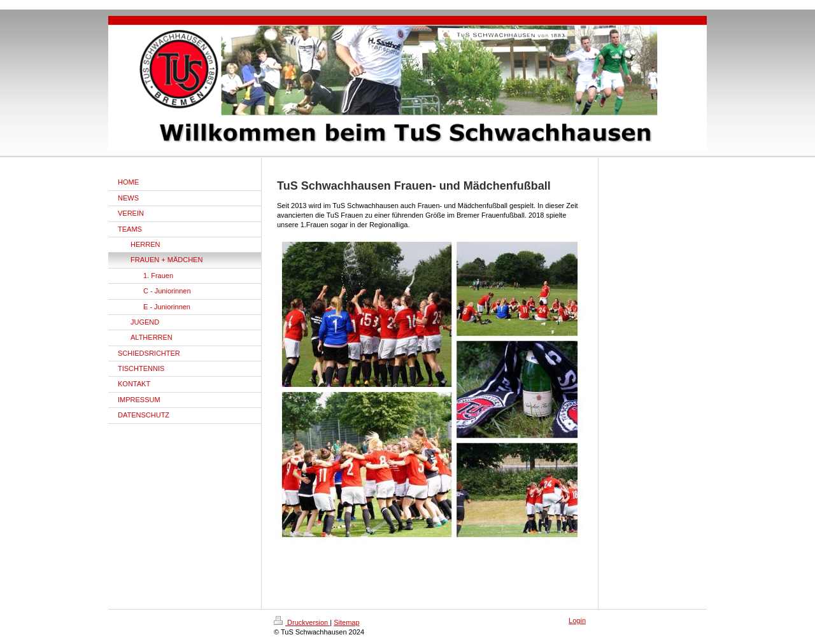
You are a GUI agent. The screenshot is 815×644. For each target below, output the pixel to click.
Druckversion (302, 622)
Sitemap (346, 622)
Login (577, 620)
